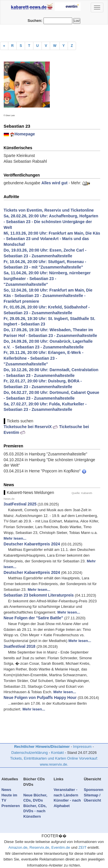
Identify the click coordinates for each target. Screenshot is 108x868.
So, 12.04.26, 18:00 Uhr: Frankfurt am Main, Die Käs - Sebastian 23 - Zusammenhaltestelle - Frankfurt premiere (48, 296)
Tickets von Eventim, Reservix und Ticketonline (49, 210)
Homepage (25, 134)
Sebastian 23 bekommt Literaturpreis (39, 595)
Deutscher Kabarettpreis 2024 (32, 544)
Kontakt (57, 753)
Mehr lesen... (15, 538)
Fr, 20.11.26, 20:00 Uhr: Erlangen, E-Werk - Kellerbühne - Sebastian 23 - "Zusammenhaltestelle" (44, 358)
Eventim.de (61, 847)
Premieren (11, 806)
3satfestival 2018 (20, 646)
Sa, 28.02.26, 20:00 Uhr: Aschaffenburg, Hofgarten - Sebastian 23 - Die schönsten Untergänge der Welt (51, 222)
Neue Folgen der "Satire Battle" (33, 618)
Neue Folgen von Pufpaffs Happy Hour (40, 698)
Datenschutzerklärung (29, 753)
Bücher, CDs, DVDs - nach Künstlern (35, 811)
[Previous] (4, 46)
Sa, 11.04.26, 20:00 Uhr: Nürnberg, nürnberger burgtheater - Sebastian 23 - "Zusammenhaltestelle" (47, 279)
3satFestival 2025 (20, 504)
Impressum (82, 747)
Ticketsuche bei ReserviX (31, 427)
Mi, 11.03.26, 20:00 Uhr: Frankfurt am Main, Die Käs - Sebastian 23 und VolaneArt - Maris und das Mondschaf (52, 239)
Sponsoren (94, 790)
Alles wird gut (55, 183)
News (6, 790)
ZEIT (82, 847)
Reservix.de (39, 847)
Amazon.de (18, 847)
